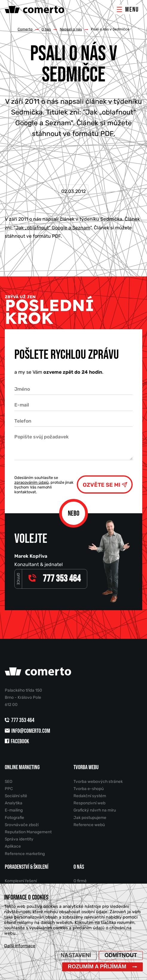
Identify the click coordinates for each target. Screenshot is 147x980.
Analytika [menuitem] (14, 803)
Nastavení (76, 955)
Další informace (20, 946)
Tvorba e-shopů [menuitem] (89, 789)
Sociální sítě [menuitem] (16, 796)
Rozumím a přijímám (97, 967)
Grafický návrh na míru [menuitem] (95, 810)
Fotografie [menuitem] (14, 817)
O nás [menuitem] (79, 867)
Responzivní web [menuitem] (89, 803)
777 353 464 (20, 720)
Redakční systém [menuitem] (90, 796)
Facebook (17, 741)
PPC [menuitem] (9, 789)
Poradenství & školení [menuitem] (27, 867)
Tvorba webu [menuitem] (86, 767)
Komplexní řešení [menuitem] (21, 881)
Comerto (25, 29)
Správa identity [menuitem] (19, 839)
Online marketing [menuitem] (22, 767)
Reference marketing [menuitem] (25, 854)
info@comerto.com (27, 731)
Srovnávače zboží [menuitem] (22, 825)
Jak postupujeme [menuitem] (90, 817)
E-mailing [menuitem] (14, 810)
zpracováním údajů (32, 482)
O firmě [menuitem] (80, 881)
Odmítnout (121, 955)
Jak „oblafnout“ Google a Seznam (53, 228)
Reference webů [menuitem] (89, 825)
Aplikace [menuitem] (13, 846)
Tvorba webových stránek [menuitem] (98, 781)
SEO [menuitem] (9, 781)
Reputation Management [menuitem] (28, 832)
